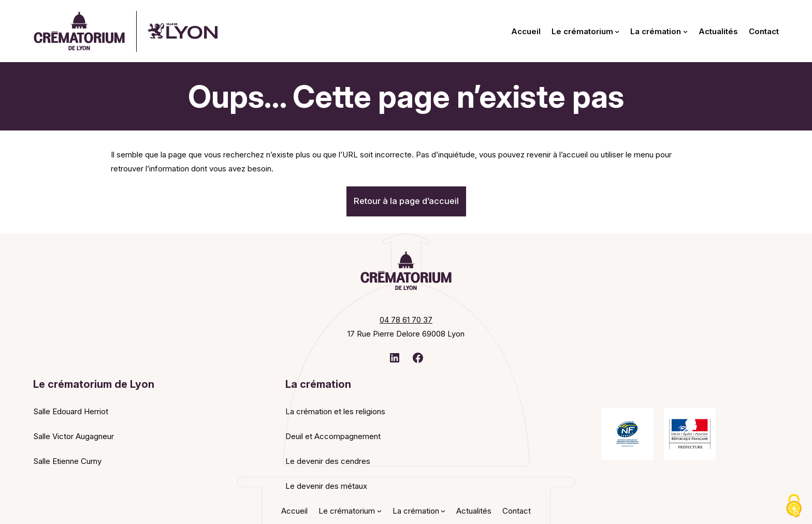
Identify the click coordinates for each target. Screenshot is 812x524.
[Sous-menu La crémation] (685, 31)
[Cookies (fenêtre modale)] (794, 506)
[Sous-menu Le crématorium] (617, 31)
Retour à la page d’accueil (406, 201)
